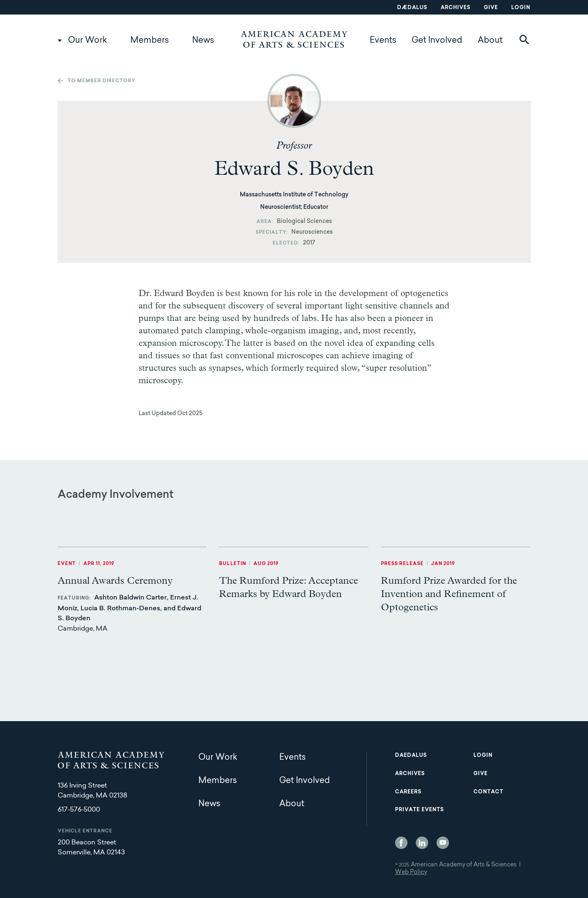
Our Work (88, 41)
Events (383, 41)
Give (491, 8)
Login (521, 8)
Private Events (420, 810)
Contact (488, 792)
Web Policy (411, 873)
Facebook (401, 843)
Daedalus (411, 756)
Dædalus (412, 8)
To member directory (101, 81)
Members (150, 41)
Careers (408, 792)
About (490, 41)
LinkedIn (422, 843)
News (203, 41)
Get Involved (437, 41)
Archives (456, 8)
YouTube (443, 843)
